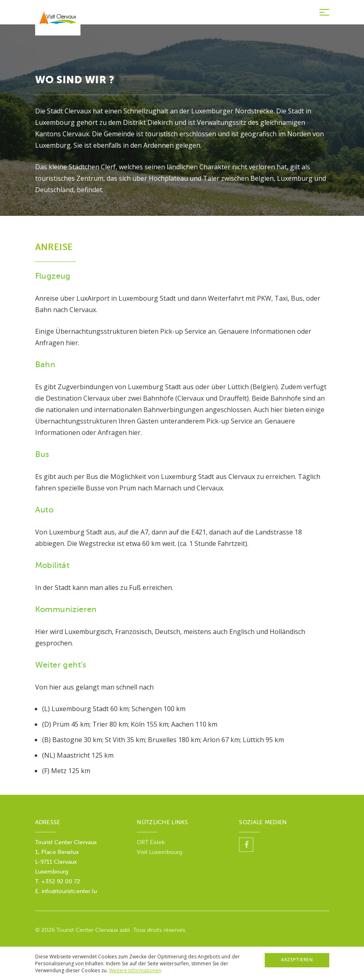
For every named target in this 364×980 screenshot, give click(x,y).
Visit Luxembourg (160, 852)
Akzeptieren (297, 960)
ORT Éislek (152, 842)
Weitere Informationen (135, 970)
